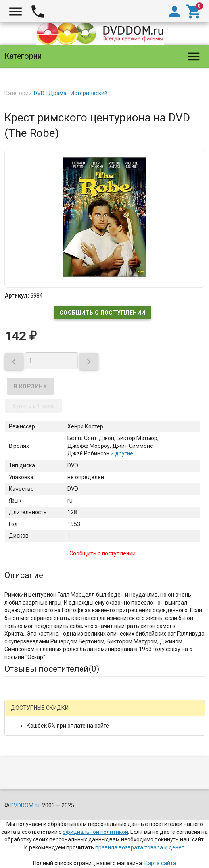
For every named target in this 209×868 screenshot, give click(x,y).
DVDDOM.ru (25, 805)
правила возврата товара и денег (140, 847)
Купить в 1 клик (33, 406)
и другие (121, 453)
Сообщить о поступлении (103, 313)
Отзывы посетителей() (52, 669)
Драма (58, 93)
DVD (39, 93)
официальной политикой (95, 832)
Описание (24, 575)
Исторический (89, 93)
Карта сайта (160, 863)
